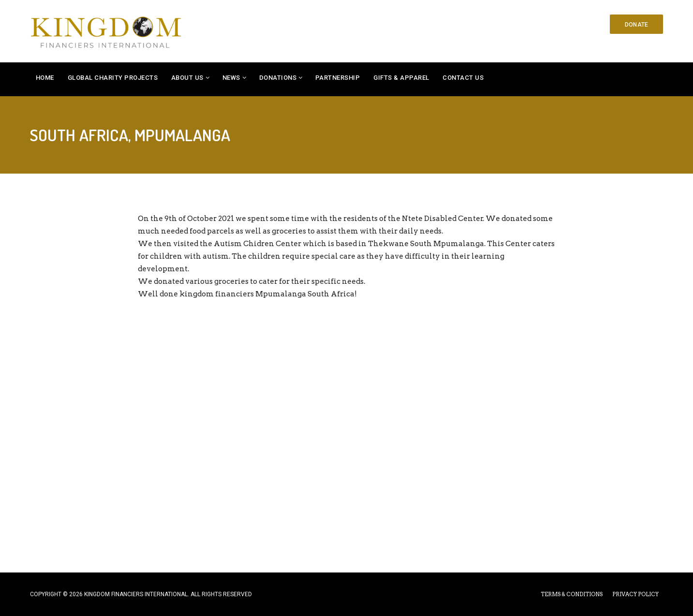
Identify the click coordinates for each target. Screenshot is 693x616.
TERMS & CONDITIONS (572, 594)
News (231, 78)
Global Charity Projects (113, 78)
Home (45, 78)
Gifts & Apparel (401, 78)
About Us (187, 78)
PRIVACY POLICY (635, 594)
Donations (278, 78)
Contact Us (463, 78)
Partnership (338, 78)
